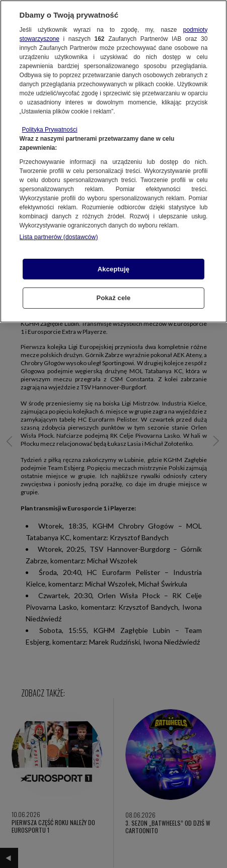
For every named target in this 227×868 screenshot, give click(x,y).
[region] (113, 161)
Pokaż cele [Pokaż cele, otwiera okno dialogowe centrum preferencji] (114, 298)
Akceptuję (113, 269)
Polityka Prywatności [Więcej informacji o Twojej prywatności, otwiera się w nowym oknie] (50, 130)
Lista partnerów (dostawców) (59, 237)
